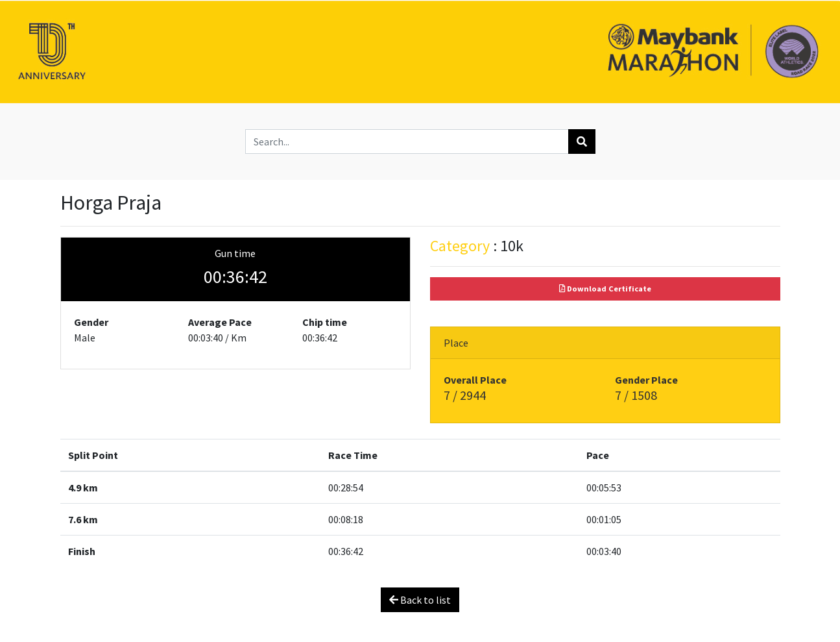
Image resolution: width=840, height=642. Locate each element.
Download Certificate (605, 289)
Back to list (420, 600)
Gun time (235, 253)
